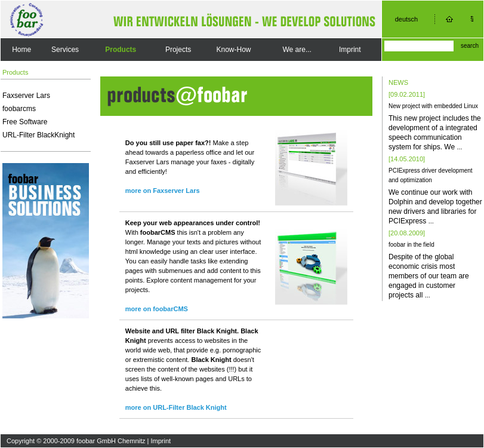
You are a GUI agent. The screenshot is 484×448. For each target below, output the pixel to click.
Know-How (233, 50)
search (470, 46)
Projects (178, 50)
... (459, 147)
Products (121, 50)
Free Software (25, 122)
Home (21, 50)
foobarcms (19, 109)
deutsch (407, 19)
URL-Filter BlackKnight (38, 135)
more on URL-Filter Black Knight (176, 407)
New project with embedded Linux (433, 106)
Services (65, 50)
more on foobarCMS (157, 309)
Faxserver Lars (26, 96)
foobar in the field (411, 245)
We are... (297, 50)
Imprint (350, 50)
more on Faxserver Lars (163, 191)
